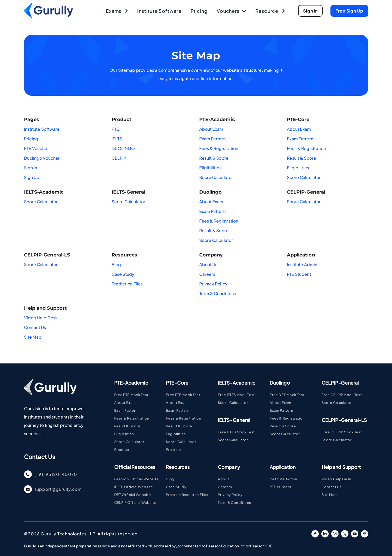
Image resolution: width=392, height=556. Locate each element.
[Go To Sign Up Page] (310, 11)
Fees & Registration (219, 148)
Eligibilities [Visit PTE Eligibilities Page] (124, 434)
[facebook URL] (315, 534)
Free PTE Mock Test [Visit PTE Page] (131, 395)
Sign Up (32, 177)
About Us (208, 264)
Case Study (123, 274)
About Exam (211, 129)
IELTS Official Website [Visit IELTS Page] (134, 487)
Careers (207, 274)
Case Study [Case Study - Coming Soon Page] (176, 487)
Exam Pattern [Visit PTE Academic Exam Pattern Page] (126, 410)
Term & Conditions (218, 293)
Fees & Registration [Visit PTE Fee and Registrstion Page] (132, 418)
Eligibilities (210, 168)
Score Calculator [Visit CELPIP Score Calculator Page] (337, 403)
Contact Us (35, 327)
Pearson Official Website (137, 479)
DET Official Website (133, 495)
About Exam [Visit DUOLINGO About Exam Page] (281, 403)
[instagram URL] (335, 534)
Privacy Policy (213, 284)
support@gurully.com (53, 489)
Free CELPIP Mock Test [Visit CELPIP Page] (342, 395)
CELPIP (119, 158)
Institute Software (42, 129)
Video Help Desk (41, 318)
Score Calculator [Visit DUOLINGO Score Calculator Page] (285, 434)
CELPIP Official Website (135, 503)
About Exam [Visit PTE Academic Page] (125, 403)
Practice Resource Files (187, 495)
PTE (115, 129)
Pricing (31, 139)
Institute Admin (302, 264)
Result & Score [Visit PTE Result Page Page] (127, 426)
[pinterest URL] (365, 534)
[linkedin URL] (325, 534)
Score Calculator (216, 177)
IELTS (117, 139)
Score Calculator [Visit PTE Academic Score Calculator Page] (129, 442)
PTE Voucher (37, 148)
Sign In (31, 168)
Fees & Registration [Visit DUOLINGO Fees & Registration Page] (287, 418)
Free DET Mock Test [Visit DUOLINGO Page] (287, 395)
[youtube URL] (355, 534)
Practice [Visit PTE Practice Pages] (122, 450)
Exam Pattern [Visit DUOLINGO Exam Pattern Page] (281, 410)
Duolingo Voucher (42, 158)
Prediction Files (127, 284)
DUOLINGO (123, 148)
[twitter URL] (345, 534)
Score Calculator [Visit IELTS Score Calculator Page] (233, 403)
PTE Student (299, 274)
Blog (116, 264)
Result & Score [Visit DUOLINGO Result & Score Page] (283, 426)
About (224, 479)
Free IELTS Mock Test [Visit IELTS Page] (236, 395)
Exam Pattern (212, 139)
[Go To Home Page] (49, 16)
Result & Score (214, 158)
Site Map (33, 337)
